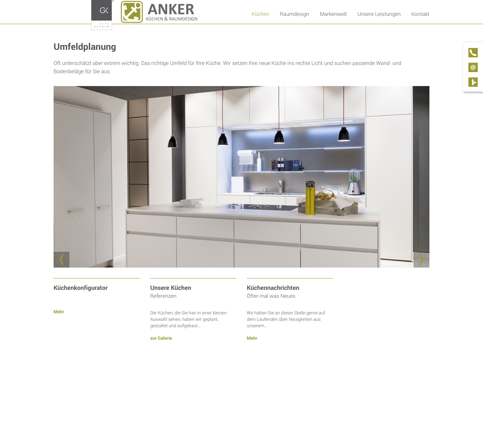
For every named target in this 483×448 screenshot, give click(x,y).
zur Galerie (161, 338)
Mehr (59, 312)
